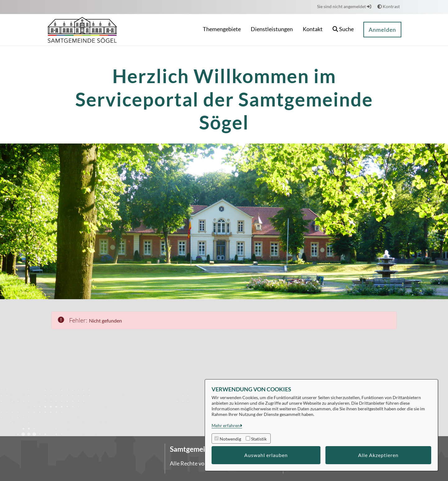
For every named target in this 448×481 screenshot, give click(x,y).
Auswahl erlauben (266, 455)
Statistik (259, 439)
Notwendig (230, 439)
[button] (343, 30)
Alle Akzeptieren (378, 455)
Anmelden (382, 30)
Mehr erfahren (226, 425)
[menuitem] (222, 30)
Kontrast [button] (389, 6)
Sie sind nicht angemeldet (344, 6)
